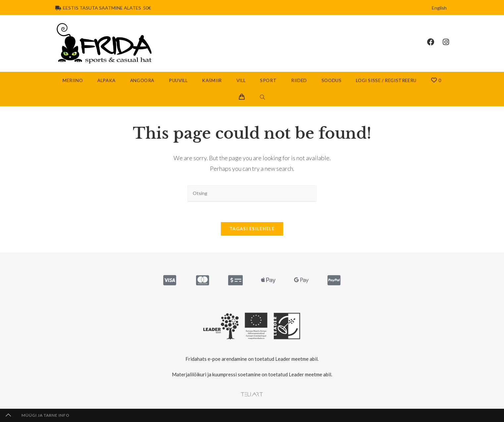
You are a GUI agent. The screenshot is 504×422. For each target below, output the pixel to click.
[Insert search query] (252, 193)
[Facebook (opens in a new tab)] (435, 42)
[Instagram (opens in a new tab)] (450, 42)
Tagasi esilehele (252, 229)
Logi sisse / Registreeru (386, 80)
